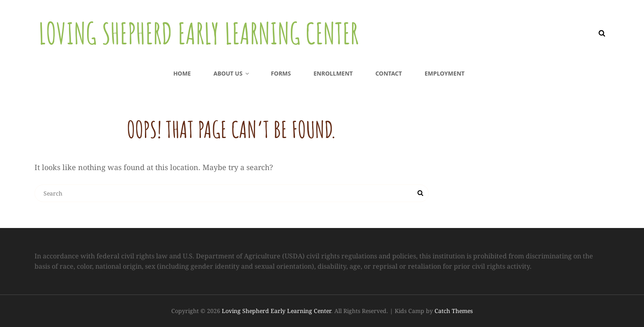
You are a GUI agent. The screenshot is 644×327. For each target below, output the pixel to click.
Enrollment (333, 73)
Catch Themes (454, 311)
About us (232, 73)
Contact (389, 73)
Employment (445, 73)
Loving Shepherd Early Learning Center (199, 33)
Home (182, 73)
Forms (281, 73)
